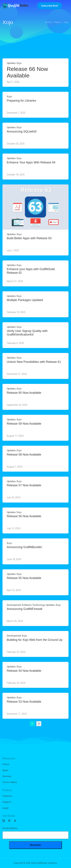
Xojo (19, 63)
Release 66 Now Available (27, 72)
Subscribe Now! (50, 6)
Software (27, 605)
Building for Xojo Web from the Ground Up (35, 640)
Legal (5, 808)
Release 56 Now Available (24, 516)
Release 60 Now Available (24, 393)
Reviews (7, 776)
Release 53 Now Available (24, 702)
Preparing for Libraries (21, 101)
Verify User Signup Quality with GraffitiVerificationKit (27, 333)
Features (7, 796)
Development (14, 605)
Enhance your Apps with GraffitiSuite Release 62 (31, 271)
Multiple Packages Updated (25, 300)
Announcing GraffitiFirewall (25, 609)
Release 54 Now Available (24, 671)
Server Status (10, 782)
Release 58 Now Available (24, 455)
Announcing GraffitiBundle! (24, 547)
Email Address (10, 828)
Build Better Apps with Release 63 (29, 238)
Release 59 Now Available (24, 424)
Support (7, 802)
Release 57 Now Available (24, 485)
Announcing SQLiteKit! (22, 132)
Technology (39, 605)
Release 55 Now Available (24, 578)
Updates (11, 63)
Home (6, 764)
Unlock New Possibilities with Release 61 (34, 362)
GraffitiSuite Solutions (46, 863)
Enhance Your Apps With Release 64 (31, 162)
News (5, 770)
